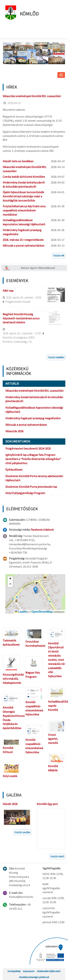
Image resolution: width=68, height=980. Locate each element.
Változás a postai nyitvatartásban (23, 245)
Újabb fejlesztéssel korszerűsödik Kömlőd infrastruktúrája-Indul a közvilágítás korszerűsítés (23, 196)
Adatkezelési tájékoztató (49, 971)
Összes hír (59, 256)
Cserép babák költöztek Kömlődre (24, 177)
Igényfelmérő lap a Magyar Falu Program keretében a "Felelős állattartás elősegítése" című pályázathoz (33, 459)
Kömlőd (22, 13)
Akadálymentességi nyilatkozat (34, 977)
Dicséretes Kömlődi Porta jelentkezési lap (31, 487)
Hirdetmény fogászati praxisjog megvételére (33, 418)
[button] (36, 590)
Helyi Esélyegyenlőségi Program (25, 493)
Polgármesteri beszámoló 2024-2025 (28, 448)
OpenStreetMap (42, 612)
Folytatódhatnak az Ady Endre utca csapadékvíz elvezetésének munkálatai (24, 210)
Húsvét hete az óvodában (18, 161)
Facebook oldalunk (42, 530)
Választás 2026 (14, 431)
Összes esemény (56, 357)
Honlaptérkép (14, 971)
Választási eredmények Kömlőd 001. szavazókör (32, 96)
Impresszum (29, 971)
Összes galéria (22, 832)
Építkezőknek (14, 470)
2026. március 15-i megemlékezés (23, 240)
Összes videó (57, 857)
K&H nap (8, 291)
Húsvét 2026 (10, 804)
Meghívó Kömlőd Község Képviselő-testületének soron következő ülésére (21, 318)
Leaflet (21, 612)
